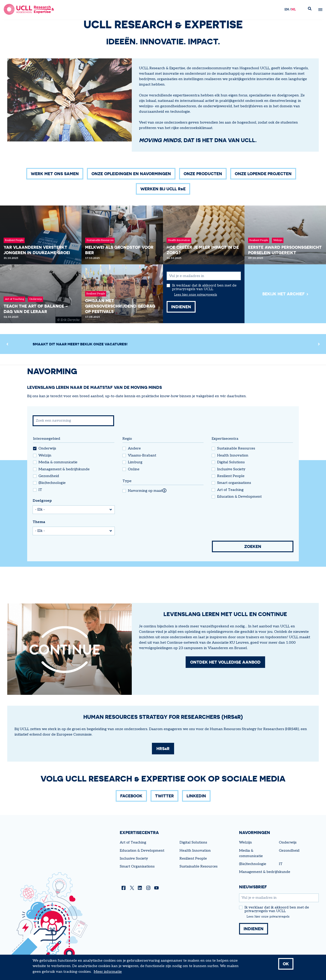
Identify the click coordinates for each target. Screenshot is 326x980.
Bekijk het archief (284, 294)
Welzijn (45, 456)
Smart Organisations (137, 866)
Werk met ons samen (55, 174)
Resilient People (231, 476)
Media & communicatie (58, 462)
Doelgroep (42, 501)
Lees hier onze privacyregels (196, 295)
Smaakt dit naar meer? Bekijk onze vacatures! (80, 344)
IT (40, 490)
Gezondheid (49, 476)
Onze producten (203, 174)
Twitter (164, 796)
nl (294, 9)
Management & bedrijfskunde (64, 469)
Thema (39, 522)
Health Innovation (233, 456)
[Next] (319, 344)
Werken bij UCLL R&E (163, 189)
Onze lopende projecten (263, 174)
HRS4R (163, 748)
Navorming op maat (145, 491)
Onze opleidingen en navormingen (131, 174)
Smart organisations (234, 483)
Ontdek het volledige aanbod (225, 662)
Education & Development (239, 497)
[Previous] (7, 344)
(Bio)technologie (52, 483)
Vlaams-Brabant (142, 456)
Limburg (135, 462)
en (287, 9)
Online (134, 469)
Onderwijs (47, 449)
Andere (134, 449)
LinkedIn (196, 796)
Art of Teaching (230, 490)
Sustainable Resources (236, 449)
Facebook (131, 796)
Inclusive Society (231, 469)
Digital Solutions (231, 462)
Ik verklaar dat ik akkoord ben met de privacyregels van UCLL (204, 287)
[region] (163, 344)
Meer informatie (108, 972)
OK (286, 964)
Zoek (312, 10)
